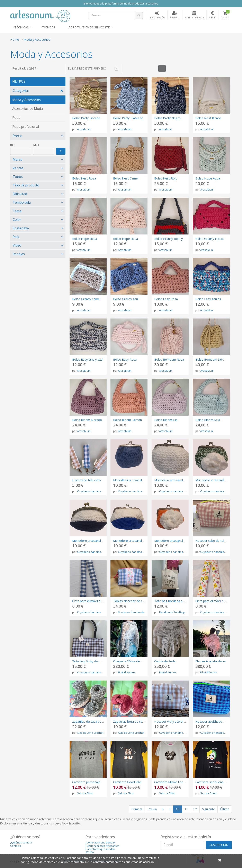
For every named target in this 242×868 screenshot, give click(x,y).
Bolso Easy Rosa (166, 299)
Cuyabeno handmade (91, 491)
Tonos (18, 177)
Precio (17, 136)
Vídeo (17, 245)
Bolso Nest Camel (126, 178)
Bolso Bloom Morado (87, 420)
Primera (137, 809)
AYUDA (90, 852)
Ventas (18, 168)
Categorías (21, 91)
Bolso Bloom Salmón (127, 420)
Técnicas (21, 27)
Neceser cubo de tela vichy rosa (218, 541)
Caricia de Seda (165, 661)
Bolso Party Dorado (86, 118)
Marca (17, 159)
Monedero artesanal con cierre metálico (141, 480)
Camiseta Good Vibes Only (132, 782)
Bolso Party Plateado (128, 118)
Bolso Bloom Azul (208, 420)
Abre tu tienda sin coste (89, 27)
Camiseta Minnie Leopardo (173, 782)
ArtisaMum (84, 129)
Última (225, 809)
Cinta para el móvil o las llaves (93, 601)
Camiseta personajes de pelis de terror (100, 782)
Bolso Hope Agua (208, 178)
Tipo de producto (26, 185)
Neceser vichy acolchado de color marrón (183, 721)
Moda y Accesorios (37, 39)
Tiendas (49, 27)
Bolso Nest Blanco (208, 118)
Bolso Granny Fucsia (209, 239)
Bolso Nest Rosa (84, 178)
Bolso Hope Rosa (85, 239)
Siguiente (209, 809)
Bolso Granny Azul (126, 299)
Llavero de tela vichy (87, 480)
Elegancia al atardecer (211, 661)
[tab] (38, 91)
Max (36, 145)
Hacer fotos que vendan (100, 849)
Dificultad (20, 194)
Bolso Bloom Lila (166, 420)
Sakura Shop (85, 793)
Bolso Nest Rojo (166, 178)
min (13, 145)
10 (178, 809)
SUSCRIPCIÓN (219, 845)
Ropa (16, 118)
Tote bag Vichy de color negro (93, 661)
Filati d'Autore (126, 672)
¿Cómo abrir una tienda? (100, 843)
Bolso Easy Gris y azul (88, 359)
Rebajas (19, 254)
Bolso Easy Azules (208, 299)
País (16, 237)
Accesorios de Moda (28, 109)
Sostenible (21, 228)
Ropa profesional (26, 127)
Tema (17, 211)
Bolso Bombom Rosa (169, 359)
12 (195, 809)
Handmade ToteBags (172, 612)
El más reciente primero (93, 68)
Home (15, 39)
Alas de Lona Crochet (90, 733)
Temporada (22, 202)
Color (17, 220)
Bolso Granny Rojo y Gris (172, 239)
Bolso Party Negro (167, 118)
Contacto (16, 846)
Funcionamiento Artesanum (102, 846)
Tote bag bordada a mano (173, 601)
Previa (152, 809)
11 (186, 809)
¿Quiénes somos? (21, 843)
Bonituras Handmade (131, 612)
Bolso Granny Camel (86, 299)
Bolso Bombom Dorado (212, 359)
